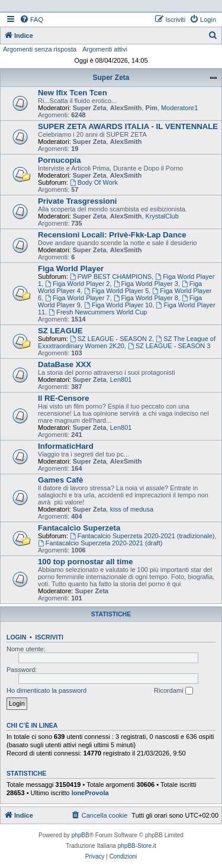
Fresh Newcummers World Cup (98, 312)
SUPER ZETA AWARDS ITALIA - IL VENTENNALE (128, 126)
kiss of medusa (132, 509)
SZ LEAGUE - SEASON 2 (111, 339)
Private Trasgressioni (77, 201)
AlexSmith (126, 108)
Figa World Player (71, 269)
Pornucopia (59, 160)
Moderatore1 (179, 108)
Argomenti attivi (105, 49)
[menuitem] (31, 20)
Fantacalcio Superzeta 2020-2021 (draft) (100, 543)
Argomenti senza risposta (40, 49)
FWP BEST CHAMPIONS (111, 277)
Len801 (121, 380)
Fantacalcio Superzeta (79, 528)
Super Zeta (111, 78)
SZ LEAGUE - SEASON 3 (169, 346)
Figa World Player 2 (77, 284)
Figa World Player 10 (118, 305)
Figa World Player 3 (146, 284)
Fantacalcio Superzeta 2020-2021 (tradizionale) (142, 536)
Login (16, 637)
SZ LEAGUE (60, 331)
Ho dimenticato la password (46, 690)
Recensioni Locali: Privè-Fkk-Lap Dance (112, 235)
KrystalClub (162, 216)
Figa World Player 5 (116, 291)
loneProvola (90, 793)
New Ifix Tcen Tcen (73, 93)
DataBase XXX (65, 364)
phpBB (81, 835)
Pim (152, 108)
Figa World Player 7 (77, 298)
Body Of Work (94, 182)
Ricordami (173, 691)
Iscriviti (49, 637)
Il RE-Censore (63, 398)
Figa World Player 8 (146, 298)
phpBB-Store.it (137, 846)
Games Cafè (60, 480)
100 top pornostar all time (86, 562)
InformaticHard (66, 446)
